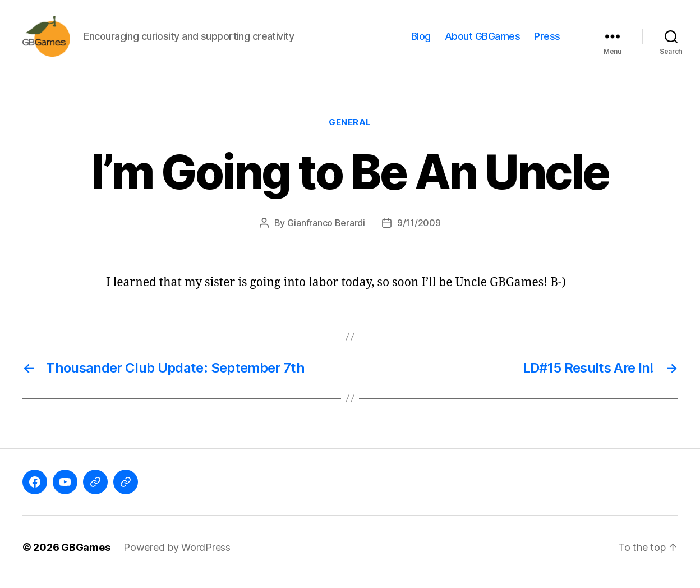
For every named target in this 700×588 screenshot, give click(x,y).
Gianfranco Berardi (326, 232)
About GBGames (483, 41)
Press (547, 41)
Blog (421, 41)
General (350, 132)
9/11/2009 (419, 232)
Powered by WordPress (177, 556)
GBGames (86, 556)
